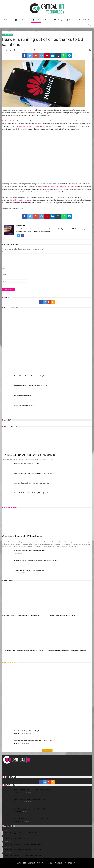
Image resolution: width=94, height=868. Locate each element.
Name (4, 268)
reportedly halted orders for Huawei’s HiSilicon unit (60, 186)
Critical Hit (21, 863)
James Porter (18, 812)
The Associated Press (9, 121)
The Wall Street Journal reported (21, 200)
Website (4, 281)
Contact (31, 863)
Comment (5, 252)
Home (4, 32)
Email (4, 275)
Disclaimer (73, 863)
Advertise (41, 863)
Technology (11, 32)
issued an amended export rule (29, 126)
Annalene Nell (19, 734)
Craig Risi (6, 50)
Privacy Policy (60, 863)
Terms (50, 863)
